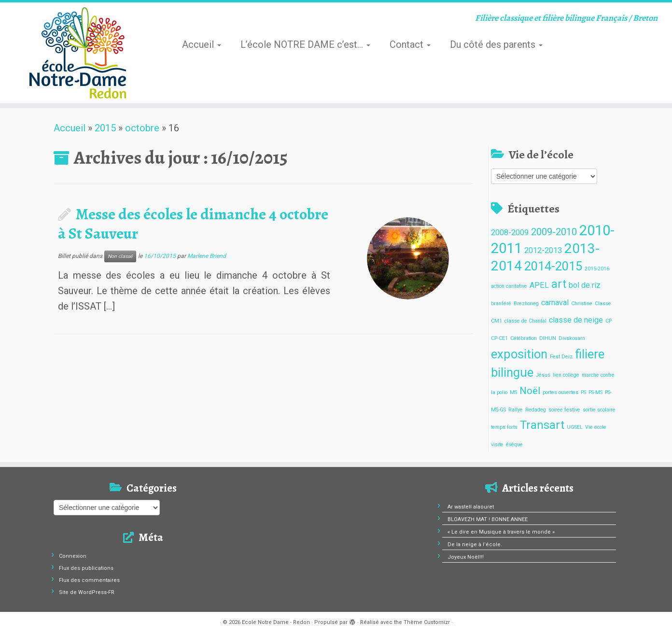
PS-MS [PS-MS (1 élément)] (595, 392)
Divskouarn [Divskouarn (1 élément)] (572, 338)
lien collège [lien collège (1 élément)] (566, 375)
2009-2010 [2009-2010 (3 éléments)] (554, 232)
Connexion (73, 556)
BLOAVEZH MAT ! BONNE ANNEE (488, 519)
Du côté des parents (496, 44)
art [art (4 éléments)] (559, 284)
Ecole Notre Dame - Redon (276, 622)
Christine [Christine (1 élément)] (582, 304)
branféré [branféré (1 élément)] (501, 304)
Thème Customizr (427, 622)
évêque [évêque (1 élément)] (514, 445)
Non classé (120, 256)
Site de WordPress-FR (87, 592)
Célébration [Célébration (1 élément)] (524, 338)
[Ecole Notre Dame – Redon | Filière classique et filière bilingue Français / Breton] (77, 53)
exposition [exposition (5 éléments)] (519, 354)
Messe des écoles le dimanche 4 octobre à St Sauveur (193, 224)
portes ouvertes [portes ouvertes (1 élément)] (560, 392)
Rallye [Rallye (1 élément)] (516, 410)
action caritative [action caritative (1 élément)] (509, 286)
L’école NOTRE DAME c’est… (305, 44)
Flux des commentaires (89, 580)
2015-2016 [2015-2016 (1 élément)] (597, 269)
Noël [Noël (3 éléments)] (530, 391)
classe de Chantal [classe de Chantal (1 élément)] (525, 321)
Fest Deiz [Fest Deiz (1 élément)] (561, 357)
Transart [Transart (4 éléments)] (542, 425)
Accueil (202, 44)
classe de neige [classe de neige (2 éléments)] (576, 320)
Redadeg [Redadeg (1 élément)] (536, 410)
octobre (142, 128)
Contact (410, 44)
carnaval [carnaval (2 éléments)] (555, 303)
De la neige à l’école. (475, 545)
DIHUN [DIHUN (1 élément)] (548, 338)
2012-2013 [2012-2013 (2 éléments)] (543, 250)
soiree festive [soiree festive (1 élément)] (564, 410)
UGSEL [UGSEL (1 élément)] (575, 427)
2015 (105, 128)
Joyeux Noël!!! (466, 557)
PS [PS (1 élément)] (583, 392)
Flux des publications (86, 568)
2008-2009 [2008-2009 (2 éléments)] (510, 233)
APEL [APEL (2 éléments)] (539, 285)
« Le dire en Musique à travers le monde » (501, 532)
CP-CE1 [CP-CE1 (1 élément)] (499, 338)
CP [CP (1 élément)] (609, 321)
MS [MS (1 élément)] (513, 392)
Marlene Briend (207, 256)
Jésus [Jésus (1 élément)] (543, 375)
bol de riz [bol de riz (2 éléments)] (585, 285)
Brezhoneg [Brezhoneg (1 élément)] (526, 304)
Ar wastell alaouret (471, 507)
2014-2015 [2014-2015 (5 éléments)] (553, 266)
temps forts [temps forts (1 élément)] (504, 427)
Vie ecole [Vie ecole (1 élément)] (596, 427)
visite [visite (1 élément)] (497, 445)
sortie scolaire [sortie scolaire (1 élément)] (599, 410)
